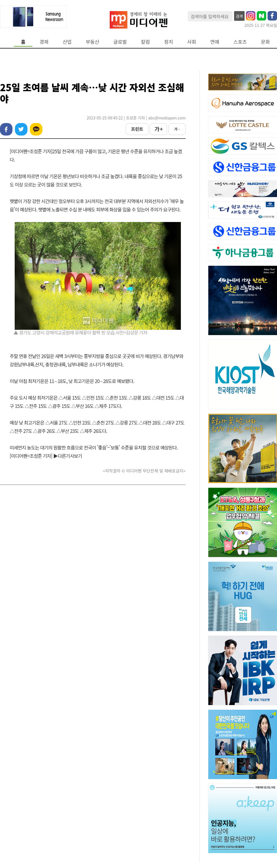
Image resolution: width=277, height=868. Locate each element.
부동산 (93, 42)
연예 (215, 42)
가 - (177, 129)
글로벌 (120, 42)
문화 (265, 42)
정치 (168, 42)
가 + (158, 129)
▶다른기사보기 (68, 456)
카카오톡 (36, 129)
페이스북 (6, 129)
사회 (192, 42)
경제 (44, 42)
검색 (239, 16)
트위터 (21, 129)
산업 (67, 42)
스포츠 (240, 42)
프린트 (137, 129)
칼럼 (145, 42)
